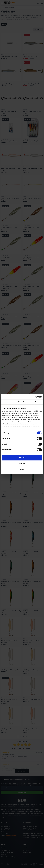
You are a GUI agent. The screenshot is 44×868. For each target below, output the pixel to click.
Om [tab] (36, 402)
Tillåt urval (22, 464)
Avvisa (22, 470)
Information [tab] (22, 402)
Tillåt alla (22, 458)
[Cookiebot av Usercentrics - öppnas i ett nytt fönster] (34, 397)
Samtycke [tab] (8, 402)
